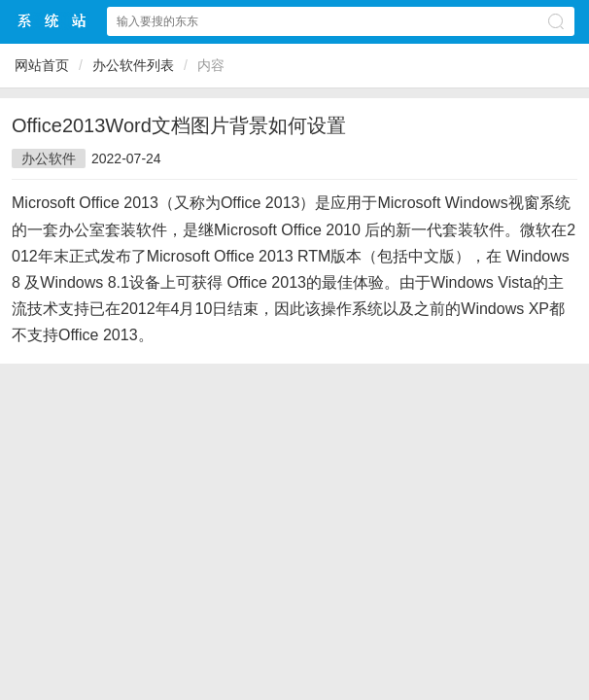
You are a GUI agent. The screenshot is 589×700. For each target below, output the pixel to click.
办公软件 (49, 158)
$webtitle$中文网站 (52, 21)
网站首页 (42, 65)
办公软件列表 (133, 65)
